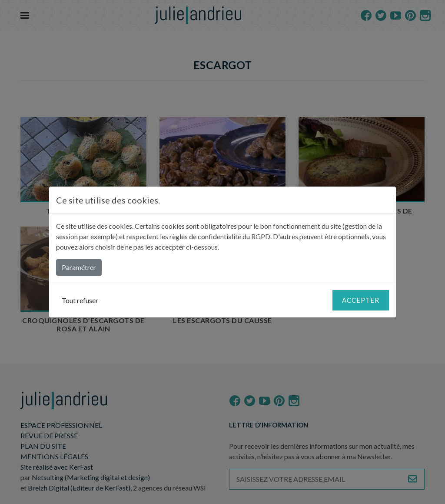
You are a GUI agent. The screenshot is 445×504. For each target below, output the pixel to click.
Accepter (361, 300)
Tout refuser (80, 300)
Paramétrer (79, 267)
